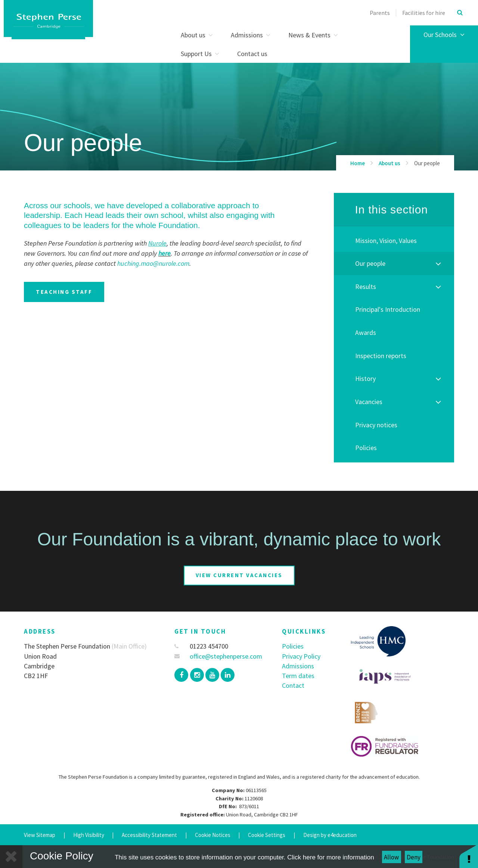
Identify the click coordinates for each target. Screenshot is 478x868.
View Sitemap (40, 835)
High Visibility (89, 835)
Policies (366, 448)
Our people (427, 163)
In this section (391, 210)
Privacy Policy (301, 656)
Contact (293, 685)
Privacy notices (376, 425)
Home (358, 163)
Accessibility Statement (149, 835)
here (164, 253)
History (365, 378)
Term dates (298, 676)
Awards (366, 333)
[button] (469, 856)
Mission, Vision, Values (386, 241)
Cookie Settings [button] (267, 835)
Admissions (298, 666)
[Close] (11, 857)
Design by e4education (330, 835)
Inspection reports (381, 356)
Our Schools (444, 35)
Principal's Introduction (388, 309)
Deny (414, 857)
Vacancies (369, 402)
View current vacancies (239, 575)
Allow (391, 857)
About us (389, 163)
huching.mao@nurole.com (153, 263)
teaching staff (64, 292)
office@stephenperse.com (218, 656)
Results (366, 287)
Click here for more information (330, 857)
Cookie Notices (213, 835)
